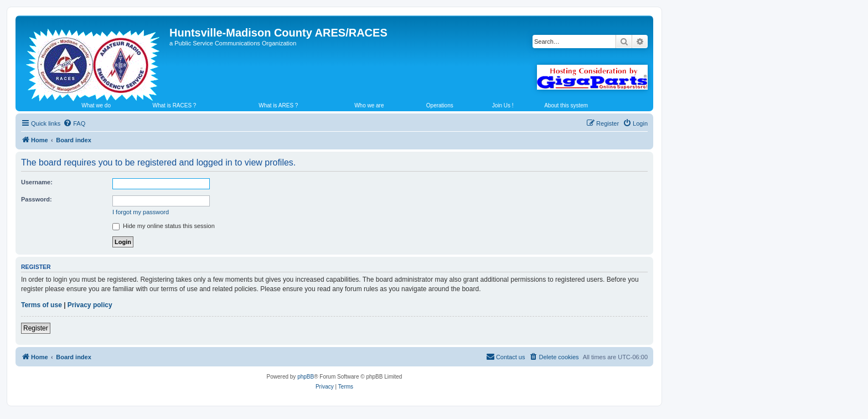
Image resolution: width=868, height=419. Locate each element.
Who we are (369, 105)
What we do (96, 105)
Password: (37, 199)
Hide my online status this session (164, 226)
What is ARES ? (278, 105)
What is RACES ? (175, 105)
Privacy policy (90, 305)
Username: (37, 182)
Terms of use (42, 305)
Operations (440, 105)
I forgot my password (141, 212)
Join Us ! (503, 105)
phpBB (306, 377)
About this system (566, 105)
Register (36, 328)
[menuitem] (74, 123)
